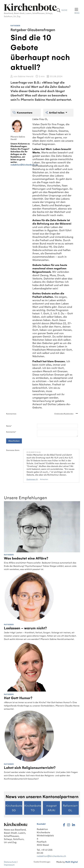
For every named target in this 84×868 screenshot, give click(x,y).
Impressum (9, 865)
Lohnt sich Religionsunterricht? (30, 768)
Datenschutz (10, 862)
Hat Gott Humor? (18, 698)
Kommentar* (11, 432)
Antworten (44, 479)
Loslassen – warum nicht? (25, 628)
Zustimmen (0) (32, 479)
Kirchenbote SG (14, 808)
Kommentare (23, 113)
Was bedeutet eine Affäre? (26, 558)
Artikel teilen (55, 113)
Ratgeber (15, 26)
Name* (9, 426)
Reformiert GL (70, 808)
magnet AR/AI (51, 808)
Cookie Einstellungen (42, 862)
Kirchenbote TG (33, 808)
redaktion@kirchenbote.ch (24, 165)
